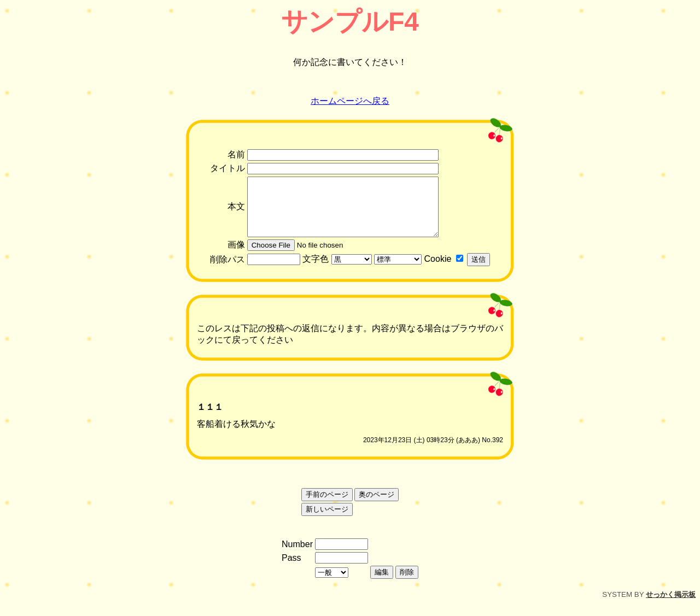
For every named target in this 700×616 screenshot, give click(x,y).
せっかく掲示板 (671, 606)
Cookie (438, 270)
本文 (236, 212)
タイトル (227, 168)
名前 (236, 154)
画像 (236, 256)
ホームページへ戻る (350, 101)
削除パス (227, 271)
